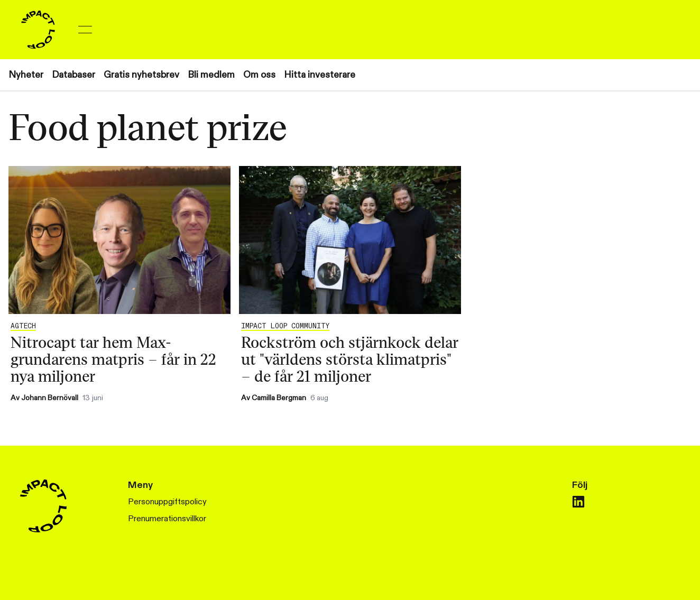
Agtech (23, 326)
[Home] (38, 30)
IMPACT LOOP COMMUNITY (285, 326)
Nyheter (26, 75)
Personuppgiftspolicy (167, 502)
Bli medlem (211, 75)
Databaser (73, 75)
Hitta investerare (320, 75)
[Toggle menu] (85, 30)
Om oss (259, 75)
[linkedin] (578, 502)
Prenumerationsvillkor (167, 519)
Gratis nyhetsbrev (141, 75)
